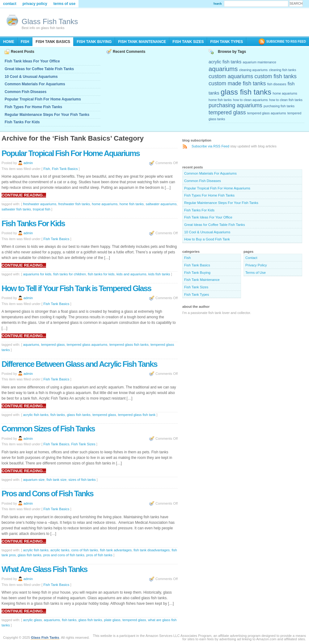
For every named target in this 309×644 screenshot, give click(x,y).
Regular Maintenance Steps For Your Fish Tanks (47, 115)
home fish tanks (132, 204)
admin (28, 163)
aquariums (31, 345)
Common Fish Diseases (25, 92)
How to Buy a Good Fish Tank (207, 239)
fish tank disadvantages (152, 550)
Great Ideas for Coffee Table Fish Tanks (39, 69)
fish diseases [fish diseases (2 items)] (277, 84)
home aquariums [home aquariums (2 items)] (285, 93)
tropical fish (42, 209)
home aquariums (105, 204)
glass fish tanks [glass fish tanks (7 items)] (246, 92)
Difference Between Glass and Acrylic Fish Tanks (79, 364)
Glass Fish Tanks (50, 21)
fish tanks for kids (101, 274)
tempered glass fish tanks (129, 345)
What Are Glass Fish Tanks (44, 569)
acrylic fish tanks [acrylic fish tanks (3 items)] (225, 62)
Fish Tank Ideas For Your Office (32, 61)
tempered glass (53, 345)
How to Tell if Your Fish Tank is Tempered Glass (76, 288)
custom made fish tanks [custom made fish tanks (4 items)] (237, 83)
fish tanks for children (70, 274)
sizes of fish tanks (82, 480)
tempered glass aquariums (87, 345)
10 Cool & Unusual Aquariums (31, 77)
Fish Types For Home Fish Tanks (33, 107)
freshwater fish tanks (74, 204)
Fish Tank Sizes (188, 42)
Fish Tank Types (226, 42)
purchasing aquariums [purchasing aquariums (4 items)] (235, 105)
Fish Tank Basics (53, 42)
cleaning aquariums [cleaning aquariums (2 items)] (253, 70)
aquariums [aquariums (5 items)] (223, 69)
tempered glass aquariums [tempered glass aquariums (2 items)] (267, 113)
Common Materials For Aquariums (35, 84)
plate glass (112, 620)
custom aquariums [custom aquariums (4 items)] (231, 76)
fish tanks (58, 415)
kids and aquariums (131, 274)
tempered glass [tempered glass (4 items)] (227, 112)
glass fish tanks (78, 415)
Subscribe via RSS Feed (210, 146)
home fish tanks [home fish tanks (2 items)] (220, 100)
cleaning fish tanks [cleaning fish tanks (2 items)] (283, 70)
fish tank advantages (116, 550)
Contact (10, 4)
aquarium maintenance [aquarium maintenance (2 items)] (260, 62)
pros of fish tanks (99, 555)
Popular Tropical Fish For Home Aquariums (43, 99)
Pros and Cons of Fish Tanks (47, 494)
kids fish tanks (159, 274)
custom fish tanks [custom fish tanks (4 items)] (276, 76)
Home (9, 42)
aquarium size (34, 480)
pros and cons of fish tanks (64, 555)
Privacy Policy (35, 4)
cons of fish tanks (85, 550)
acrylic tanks (60, 550)
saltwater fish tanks (16, 209)
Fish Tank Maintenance (142, 42)
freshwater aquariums (40, 204)
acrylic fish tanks (36, 415)
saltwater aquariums (161, 204)
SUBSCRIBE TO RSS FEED (286, 42)
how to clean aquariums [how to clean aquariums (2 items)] (250, 100)
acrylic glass (33, 620)
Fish (25, 42)
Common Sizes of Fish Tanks (48, 429)
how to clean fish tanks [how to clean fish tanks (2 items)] (286, 100)
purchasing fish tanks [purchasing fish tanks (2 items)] (279, 106)
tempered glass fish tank (137, 415)
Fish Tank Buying (94, 42)
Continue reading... (24, 195)
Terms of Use (64, 4)
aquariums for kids (37, 274)
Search (217, 3)
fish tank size (57, 480)
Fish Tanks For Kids (22, 122)
